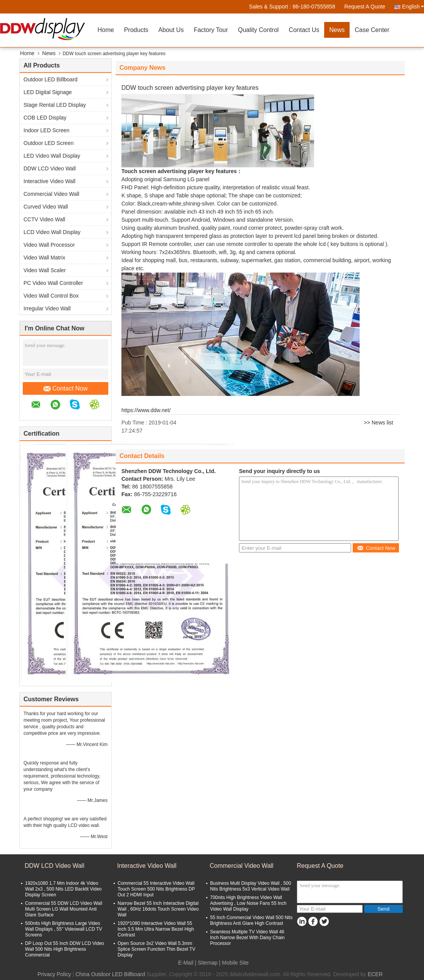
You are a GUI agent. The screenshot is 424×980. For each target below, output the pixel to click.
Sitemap (208, 963)
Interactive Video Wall (50, 181)
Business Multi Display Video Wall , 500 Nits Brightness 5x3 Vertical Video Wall (251, 886)
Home (106, 30)
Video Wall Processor (49, 245)
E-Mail (186, 963)
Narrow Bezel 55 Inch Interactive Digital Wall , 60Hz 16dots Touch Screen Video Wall (158, 909)
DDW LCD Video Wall (50, 168)
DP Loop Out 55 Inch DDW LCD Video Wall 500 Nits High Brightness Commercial (65, 949)
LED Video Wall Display (52, 156)
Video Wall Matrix (44, 258)
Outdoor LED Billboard (50, 79)
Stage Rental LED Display (55, 105)
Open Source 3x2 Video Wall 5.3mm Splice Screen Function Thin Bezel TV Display (156, 949)
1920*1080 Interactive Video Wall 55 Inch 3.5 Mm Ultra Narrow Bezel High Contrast (156, 929)
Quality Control (258, 30)
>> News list (379, 423)
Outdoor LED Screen (49, 143)
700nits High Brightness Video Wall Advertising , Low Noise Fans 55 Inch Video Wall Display (248, 903)
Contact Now (66, 389)
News (337, 30)
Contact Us (304, 30)
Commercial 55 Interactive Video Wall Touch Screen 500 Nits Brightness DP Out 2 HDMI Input (156, 889)
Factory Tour (211, 30)
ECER (375, 974)
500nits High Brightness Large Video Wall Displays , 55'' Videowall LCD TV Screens (64, 929)
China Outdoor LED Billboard (110, 974)
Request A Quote (365, 7)
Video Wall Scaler (45, 270)
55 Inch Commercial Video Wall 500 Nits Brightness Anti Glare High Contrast (251, 920)
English (413, 7)
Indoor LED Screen (46, 130)
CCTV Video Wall (44, 219)
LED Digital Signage (48, 92)
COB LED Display (45, 118)
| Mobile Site (234, 963)
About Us (171, 30)
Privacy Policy (54, 974)
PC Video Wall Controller (53, 283)
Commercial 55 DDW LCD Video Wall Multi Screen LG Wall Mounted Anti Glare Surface (64, 909)
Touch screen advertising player (163, 171)
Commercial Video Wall (51, 194)
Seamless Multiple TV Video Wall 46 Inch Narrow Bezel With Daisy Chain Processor (247, 938)
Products (136, 30)
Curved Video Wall (46, 207)
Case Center (372, 30)
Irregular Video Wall (47, 308)
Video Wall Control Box (51, 296)
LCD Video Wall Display (52, 232)
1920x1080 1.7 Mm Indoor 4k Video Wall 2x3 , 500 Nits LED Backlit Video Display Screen (63, 889)
